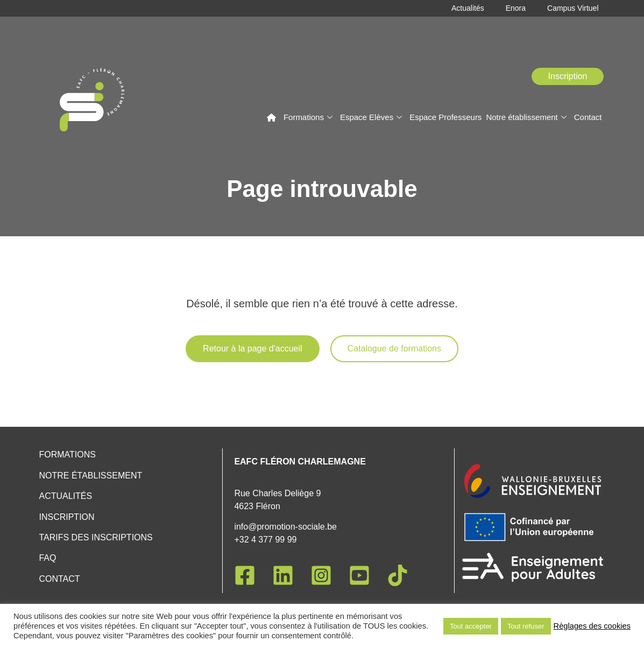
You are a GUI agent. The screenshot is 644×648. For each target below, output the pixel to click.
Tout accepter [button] (471, 626)
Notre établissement (526, 117)
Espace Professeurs (445, 117)
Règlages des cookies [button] (592, 626)
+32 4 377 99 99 (265, 540)
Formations (308, 117)
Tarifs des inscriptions (95, 537)
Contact (588, 117)
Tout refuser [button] (526, 626)
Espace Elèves (371, 117)
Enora (516, 8)
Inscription (66, 517)
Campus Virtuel (573, 8)
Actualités (468, 8)
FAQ (47, 558)
